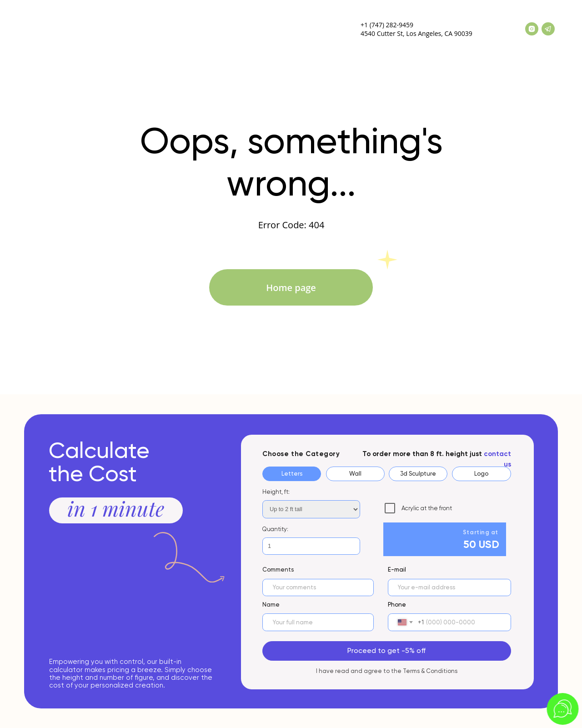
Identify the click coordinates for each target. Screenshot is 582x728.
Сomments (278, 570)
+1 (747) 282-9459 (387, 25)
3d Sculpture (418, 474)
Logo (481, 474)
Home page (291, 288)
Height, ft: (276, 492)
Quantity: (275, 529)
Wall (355, 474)
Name (271, 605)
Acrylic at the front (418, 508)
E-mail (397, 570)
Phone (397, 605)
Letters (292, 474)
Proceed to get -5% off (386, 650)
